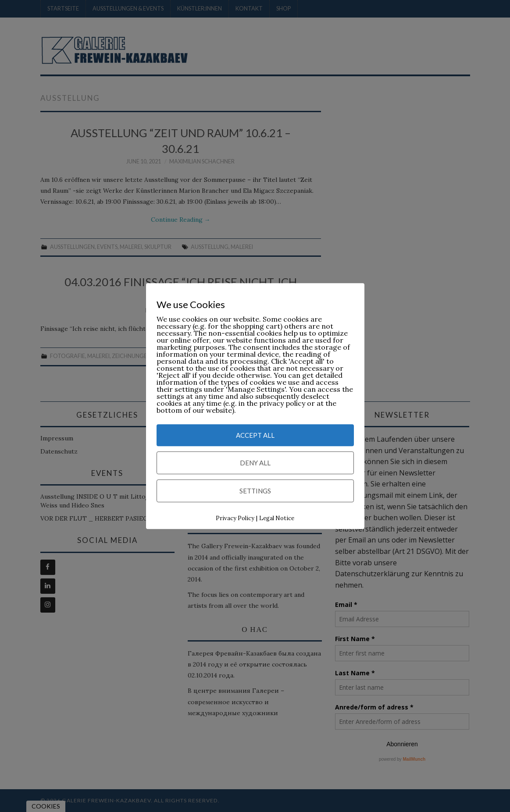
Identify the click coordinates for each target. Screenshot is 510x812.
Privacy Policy (235, 518)
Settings (255, 491)
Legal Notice (277, 518)
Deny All (255, 463)
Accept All (255, 435)
